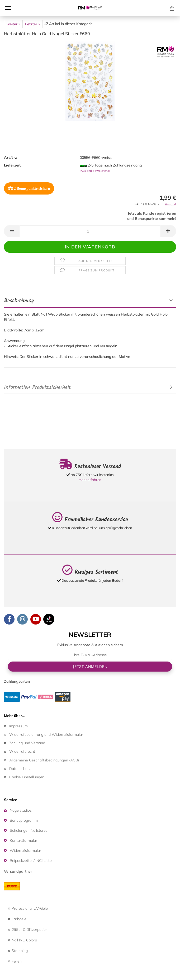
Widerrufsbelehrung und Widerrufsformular (46, 734)
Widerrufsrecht (22, 751)
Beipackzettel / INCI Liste (31, 861)
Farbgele (17, 919)
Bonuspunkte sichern (29, 188)
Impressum (18, 726)
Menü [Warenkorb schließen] (8, 8)
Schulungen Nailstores (29, 830)
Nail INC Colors (22, 940)
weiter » (13, 24)
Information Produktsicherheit (37, 387)
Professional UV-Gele (28, 908)
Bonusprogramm (24, 820)
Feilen (15, 961)
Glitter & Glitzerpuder (27, 930)
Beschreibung (19, 301)
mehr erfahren (90, 480)
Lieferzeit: (13, 165)
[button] (12, 231)
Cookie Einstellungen (27, 777)
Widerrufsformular (25, 850)
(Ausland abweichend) (95, 171)
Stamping (18, 951)
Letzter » (32, 24)
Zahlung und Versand (27, 743)
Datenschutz (20, 769)
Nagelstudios (21, 810)
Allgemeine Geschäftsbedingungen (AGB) (44, 760)
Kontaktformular (23, 840)
